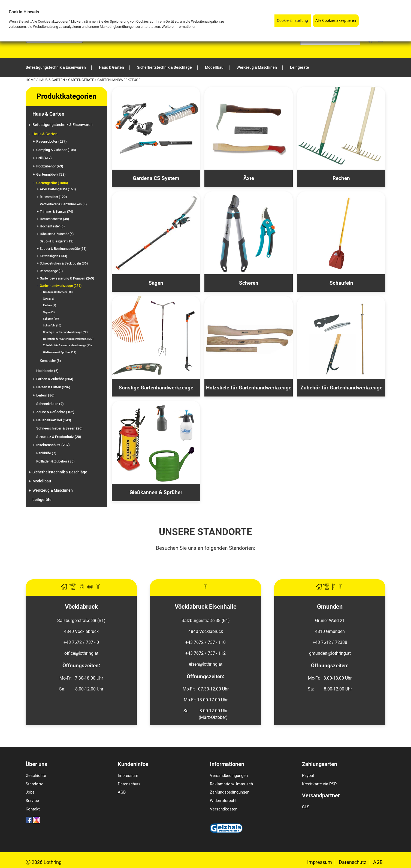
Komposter (50, 361)
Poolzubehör (50, 166)
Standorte (34, 784)
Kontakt (33, 809)
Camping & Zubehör (56, 150)
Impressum (128, 776)
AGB (122, 792)
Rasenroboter (52, 141)
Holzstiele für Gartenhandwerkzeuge (68, 339)
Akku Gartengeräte (58, 189)
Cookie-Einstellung (292, 21)
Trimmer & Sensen (56, 212)
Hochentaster (52, 226)
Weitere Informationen (179, 27)
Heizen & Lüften (53, 387)
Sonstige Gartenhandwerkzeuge (65, 332)
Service (32, 801)
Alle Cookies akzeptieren (336, 21)
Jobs (30, 792)
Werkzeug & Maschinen (53, 490)
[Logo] (54, 42)
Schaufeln (52, 325)
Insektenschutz (53, 445)
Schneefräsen (50, 404)
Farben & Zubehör (55, 379)
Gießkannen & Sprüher (60, 352)
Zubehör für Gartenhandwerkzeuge (67, 345)
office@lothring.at (81, 653)
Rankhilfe (46, 453)
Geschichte (36, 776)
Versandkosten (224, 809)
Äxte (49, 299)
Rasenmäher (53, 197)
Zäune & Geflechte (55, 412)
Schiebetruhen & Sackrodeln (64, 263)
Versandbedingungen (229, 776)
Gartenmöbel (51, 174)
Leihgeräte (42, 500)
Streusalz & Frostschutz (59, 437)
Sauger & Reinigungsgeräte (63, 249)
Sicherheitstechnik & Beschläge (60, 472)
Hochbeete (47, 371)
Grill (44, 158)
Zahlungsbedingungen (230, 792)
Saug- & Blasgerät (57, 241)
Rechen (50, 305)
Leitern (45, 395)
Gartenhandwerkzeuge (61, 286)
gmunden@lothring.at (330, 653)
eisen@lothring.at (206, 664)
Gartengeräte (81, 80)
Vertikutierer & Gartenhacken (63, 204)
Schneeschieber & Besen (59, 428)
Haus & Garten (52, 80)
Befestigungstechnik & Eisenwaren (63, 125)
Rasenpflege (51, 271)
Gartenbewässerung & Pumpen (67, 278)
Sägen (49, 312)
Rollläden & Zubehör (55, 461)
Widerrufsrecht (223, 801)
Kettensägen (53, 256)
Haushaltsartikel (54, 420)
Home (31, 80)
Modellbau (42, 481)
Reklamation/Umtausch (231, 784)
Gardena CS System (58, 292)
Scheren (51, 319)
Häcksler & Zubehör (57, 234)
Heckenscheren (54, 219)
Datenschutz (129, 784)
